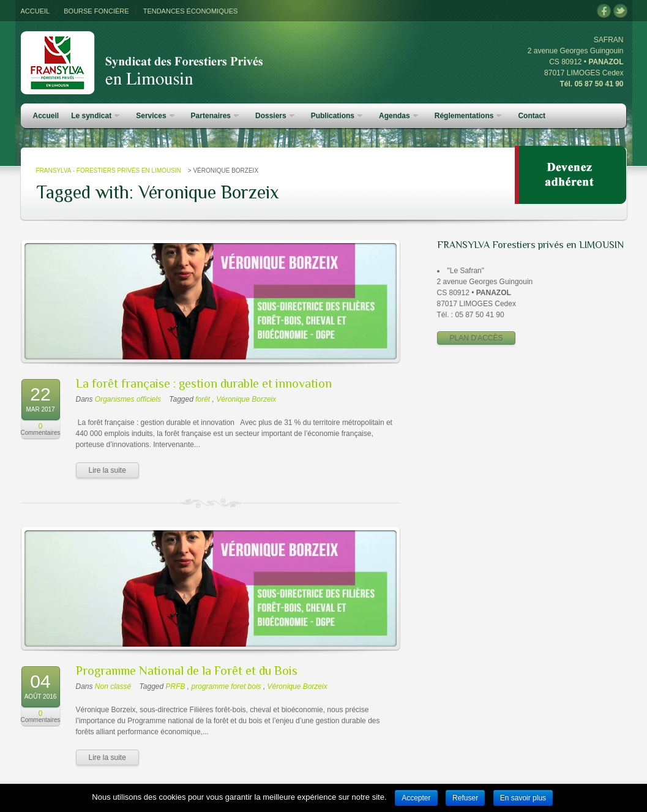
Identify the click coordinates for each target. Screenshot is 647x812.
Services (155, 116)
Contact (532, 116)
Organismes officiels (128, 399)
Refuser (465, 798)
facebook (604, 11)
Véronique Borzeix (246, 399)
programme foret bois (226, 686)
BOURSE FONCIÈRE (96, 11)
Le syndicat (95, 116)
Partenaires (215, 116)
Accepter (416, 798)
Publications (337, 116)
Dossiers (275, 116)
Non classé (113, 686)
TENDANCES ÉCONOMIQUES (191, 11)
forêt (203, 399)
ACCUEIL (36, 11)
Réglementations (468, 116)
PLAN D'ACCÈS (477, 338)
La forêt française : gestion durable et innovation (204, 383)
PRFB (176, 686)
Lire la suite (107, 470)
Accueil (46, 116)
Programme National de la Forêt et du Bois (187, 671)
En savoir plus (523, 798)
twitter (620, 11)
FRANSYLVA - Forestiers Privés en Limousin (109, 171)
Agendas (398, 116)
